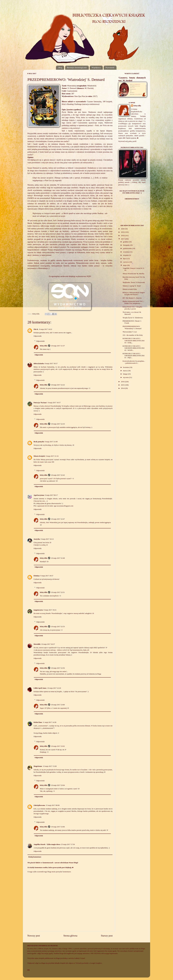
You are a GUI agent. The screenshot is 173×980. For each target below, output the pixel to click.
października (128, 248)
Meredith (37, 644)
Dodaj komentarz (35, 857)
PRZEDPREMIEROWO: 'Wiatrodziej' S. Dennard (132, 327)
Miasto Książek (39, 456)
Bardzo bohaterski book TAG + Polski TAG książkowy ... (133, 302)
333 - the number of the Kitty (133, 335)
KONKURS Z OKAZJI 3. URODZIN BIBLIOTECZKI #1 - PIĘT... (134, 356)
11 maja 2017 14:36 (49, 722)
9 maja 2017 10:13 (47, 539)
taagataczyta (38, 610)
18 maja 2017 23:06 (58, 827)
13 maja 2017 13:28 (50, 766)
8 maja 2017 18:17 (51, 363)
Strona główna (70, 936)
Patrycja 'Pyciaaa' (40, 403)
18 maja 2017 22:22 (58, 385)
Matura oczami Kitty (130, 289)
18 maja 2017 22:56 (58, 668)
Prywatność (110, 68)
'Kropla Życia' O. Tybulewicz (133, 318)
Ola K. (36, 329)
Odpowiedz (38, 336)
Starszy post (107, 936)
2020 (123, 229)
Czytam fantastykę (94, 102)
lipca (125, 259)
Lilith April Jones (40, 688)
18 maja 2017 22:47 (58, 519)
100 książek (107, 102)
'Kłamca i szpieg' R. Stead (132, 286)
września (126, 252)
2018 (123, 236)
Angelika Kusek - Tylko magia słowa (47, 844)
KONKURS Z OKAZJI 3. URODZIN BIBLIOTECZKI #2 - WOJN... (134, 348)
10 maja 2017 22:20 (54, 688)
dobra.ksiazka (39, 363)
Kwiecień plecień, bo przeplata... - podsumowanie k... (134, 362)
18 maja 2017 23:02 (58, 746)
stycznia (126, 377)
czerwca (126, 262)
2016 (123, 382)
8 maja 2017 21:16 (52, 456)
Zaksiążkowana (39, 805)
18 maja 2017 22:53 (58, 626)
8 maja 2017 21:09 (51, 442)
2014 (123, 388)
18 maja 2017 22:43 (58, 475)
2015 (123, 385)
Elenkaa (37, 576)
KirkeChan (38, 722)
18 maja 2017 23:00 (58, 705)
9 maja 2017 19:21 (50, 610)
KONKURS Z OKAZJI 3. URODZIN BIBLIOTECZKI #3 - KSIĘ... (134, 340)
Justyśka (37, 539)
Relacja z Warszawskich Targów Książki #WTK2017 (134, 293)
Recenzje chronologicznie (77, 68)
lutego (125, 374)
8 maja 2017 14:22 (46, 329)
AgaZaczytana (39, 495)
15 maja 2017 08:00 (53, 805)
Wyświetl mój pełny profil (127, 141)
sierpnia (126, 255)
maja (125, 265)
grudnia (126, 242)
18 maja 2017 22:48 (58, 558)
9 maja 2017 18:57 (47, 576)
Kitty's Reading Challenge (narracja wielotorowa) (81, 104)
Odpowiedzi (40, 341)
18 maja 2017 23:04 (58, 785)
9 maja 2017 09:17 (51, 495)
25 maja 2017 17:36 (68, 844)
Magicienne (38, 766)
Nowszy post (34, 936)
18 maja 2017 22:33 (58, 424)
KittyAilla (44, 346)
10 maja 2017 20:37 (48, 644)
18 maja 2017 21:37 (58, 346)
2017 (123, 239)
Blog (60, 68)
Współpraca (96, 68)
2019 (123, 232)
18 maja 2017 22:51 (58, 592)
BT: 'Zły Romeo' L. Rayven (132, 298)
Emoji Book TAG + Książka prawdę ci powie (132, 308)
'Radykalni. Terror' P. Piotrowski (134, 282)
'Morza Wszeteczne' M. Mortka (133, 274)
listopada (126, 245)
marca (125, 371)
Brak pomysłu (39, 442)
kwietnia (126, 367)
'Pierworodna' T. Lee (130, 332)
